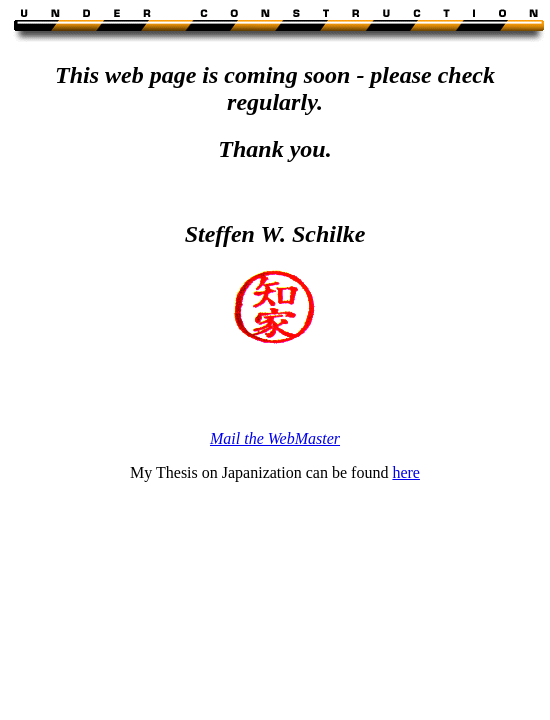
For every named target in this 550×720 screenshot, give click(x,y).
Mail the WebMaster (275, 438)
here (406, 472)
